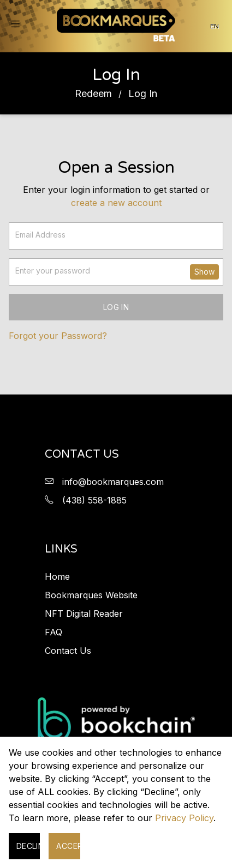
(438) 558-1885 (94, 500)
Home (57, 576)
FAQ (53, 632)
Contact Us (68, 651)
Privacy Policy (184, 818)
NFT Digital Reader (84, 614)
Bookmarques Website (91, 595)
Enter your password (53, 271)
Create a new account (116, 203)
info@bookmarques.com (113, 482)
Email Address (40, 235)
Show (204, 272)
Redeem (93, 93)
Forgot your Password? (58, 336)
